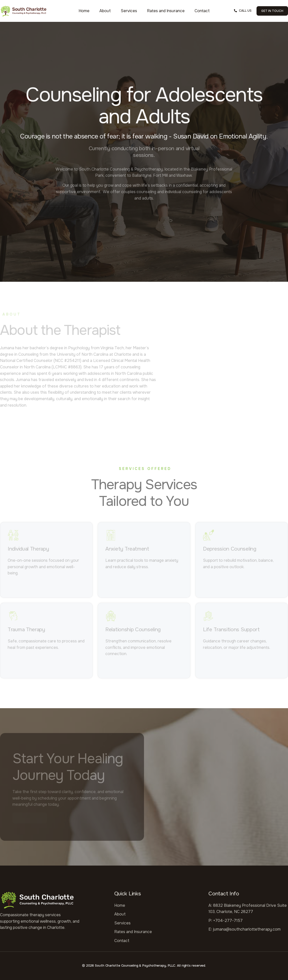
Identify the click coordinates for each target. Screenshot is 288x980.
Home (84, 11)
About (105, 11)
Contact (202, 11)
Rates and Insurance (166, 11)
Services (129, 11)
